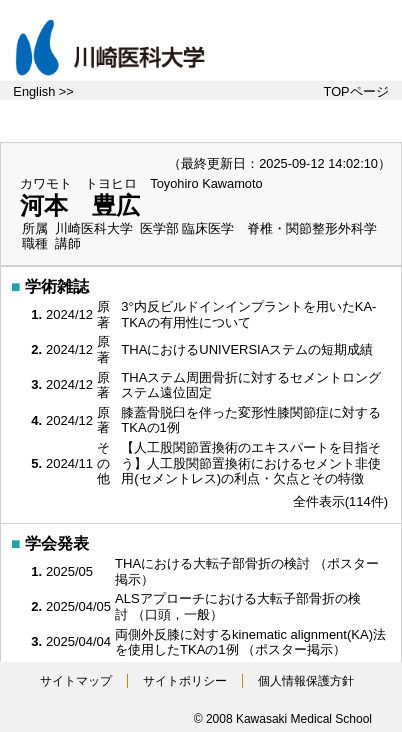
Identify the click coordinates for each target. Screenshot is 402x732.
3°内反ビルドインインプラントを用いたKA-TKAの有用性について (248, 314)
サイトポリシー (185, 681)
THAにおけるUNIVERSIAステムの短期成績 (249, 349)
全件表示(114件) (340, 501)
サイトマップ (76, 681)
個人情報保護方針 (306, 681)
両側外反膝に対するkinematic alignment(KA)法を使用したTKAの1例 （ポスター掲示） (250, 642)
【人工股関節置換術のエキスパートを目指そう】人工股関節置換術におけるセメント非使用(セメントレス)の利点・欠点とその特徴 (251, 463)
